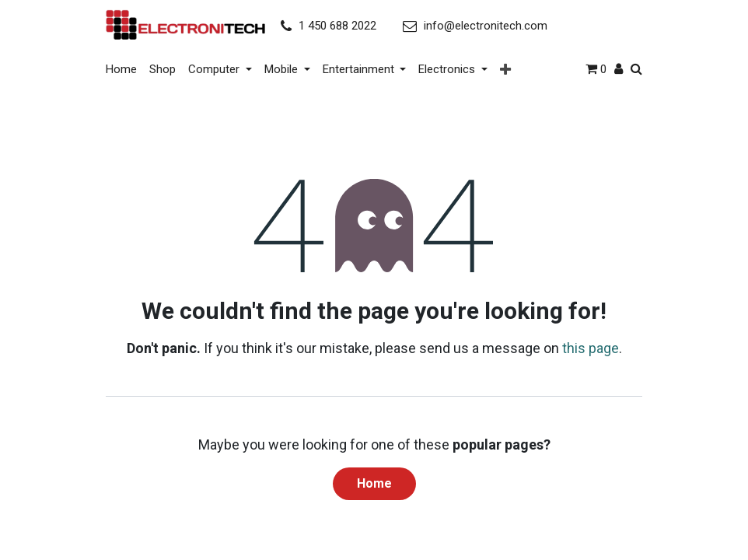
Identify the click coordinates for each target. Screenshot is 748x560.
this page (591, 344)
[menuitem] (124, 68)
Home (374, 479)
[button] (505, 68)
